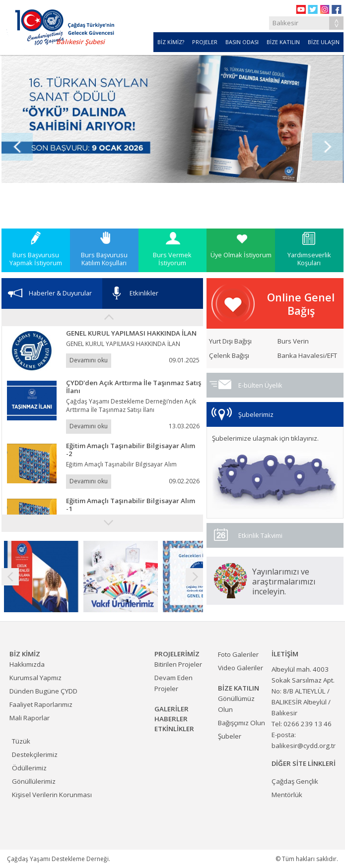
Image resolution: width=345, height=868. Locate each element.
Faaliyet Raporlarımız (41, 704)
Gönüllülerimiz (34, 781)
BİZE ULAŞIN (324, 42)
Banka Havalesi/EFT (307, 356)
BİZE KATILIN (283, 42)
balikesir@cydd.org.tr (304, 746)
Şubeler (230, 736)
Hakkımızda (27, 664)
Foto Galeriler (238, 654)
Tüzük (21, 741)
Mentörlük (287, 795)
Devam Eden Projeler (173, 683)
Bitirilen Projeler (178, 664)
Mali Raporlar (30, 718)
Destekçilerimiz (35, 754)
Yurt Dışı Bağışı (230, 341)
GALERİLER (172, 709)
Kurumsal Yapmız (35, 678)
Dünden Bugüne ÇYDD (43, 691)
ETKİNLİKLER (174, 729)
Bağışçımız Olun (241, 723)
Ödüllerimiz (29, 768)
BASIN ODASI (242, 42)
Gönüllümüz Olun (236, 704)
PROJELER (205, 42)
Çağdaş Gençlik (295, 781)
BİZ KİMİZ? (171, 42)
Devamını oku (89, 360)
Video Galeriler (241, 668)
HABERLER (171, 719)
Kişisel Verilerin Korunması (52, 795)
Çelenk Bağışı (229, 356)
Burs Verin (293, 341)
